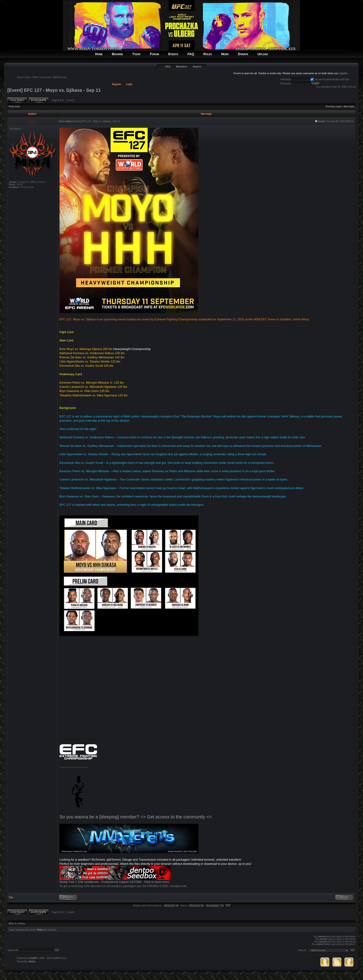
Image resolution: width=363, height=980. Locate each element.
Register (117, 84)
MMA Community (42, 77)
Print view (14, 107)
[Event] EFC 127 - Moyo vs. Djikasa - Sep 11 (54, 90)
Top (11, 897)
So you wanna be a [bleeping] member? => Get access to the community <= (136, 817)
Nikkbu (32, 962)
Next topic (349, 107)
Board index (24, 77)
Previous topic (334, 107)
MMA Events (60, 77)
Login (129, 84)
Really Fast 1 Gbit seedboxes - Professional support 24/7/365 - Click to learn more (114, 882)
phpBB (33, 958)
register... (344, 73)
